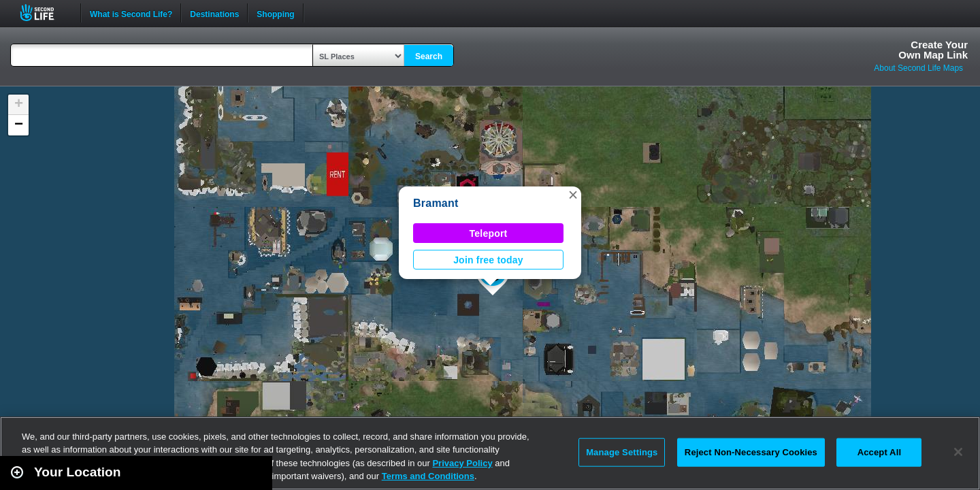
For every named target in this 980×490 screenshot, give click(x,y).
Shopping (275, 13)
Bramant (436, 203)
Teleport (489, 233)
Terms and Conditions (428, 476)
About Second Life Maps (918, 68)
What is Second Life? (131, 13)
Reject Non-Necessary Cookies (751, 452)
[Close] (958, 452)
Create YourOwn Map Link (933, 50)
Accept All (879, 452)
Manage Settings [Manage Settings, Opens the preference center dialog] (622, 452)
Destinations (214, 13)
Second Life (45, 13)
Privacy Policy (462, 463)
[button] (573, 195)
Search (429, 56)
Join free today (488, 260)
